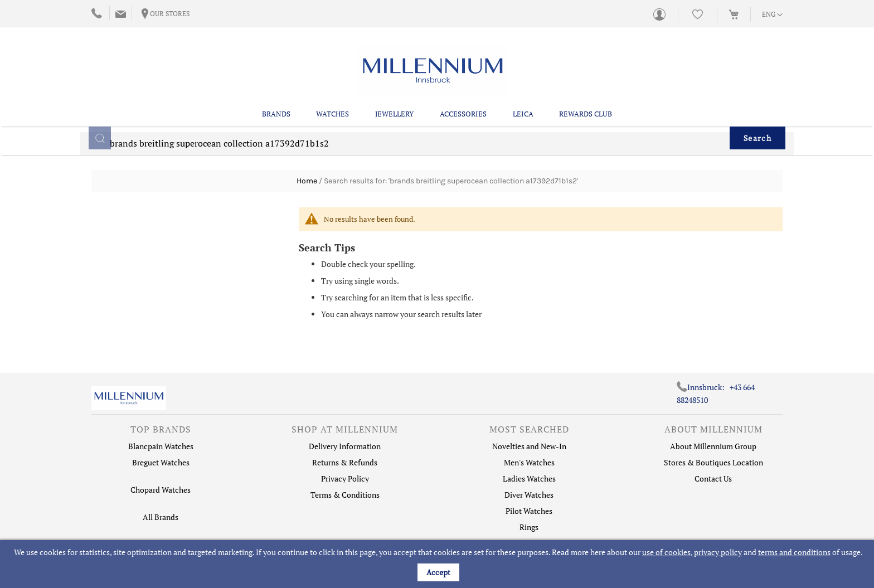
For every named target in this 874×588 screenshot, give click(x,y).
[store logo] (433, 69)
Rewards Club (586, 112)
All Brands (161, 517)
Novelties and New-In (529, 446)
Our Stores (170, 14)
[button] (772, 15)
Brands (276, 112)
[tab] (161, 432)
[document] (438, 564)
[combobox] (437, 150)
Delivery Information (345, 446)
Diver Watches (529, 495)
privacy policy (718, 552)
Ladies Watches (529, 478)
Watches (332, 112)
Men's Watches (529, 462)
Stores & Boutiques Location (713, 462)
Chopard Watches (161, 490)
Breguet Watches (161, 462)
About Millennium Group (713, 446)
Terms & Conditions (345, 495)
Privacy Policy (345, 478)
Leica (523, 112)
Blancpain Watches (161, 446)
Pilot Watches (529, 511)
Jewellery (394, 112)
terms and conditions (794, 552)
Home (307, 181)
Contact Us (713, 478)
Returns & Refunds (345, 462)
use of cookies (666, 552)
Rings (529, 527)
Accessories (463, 112)
